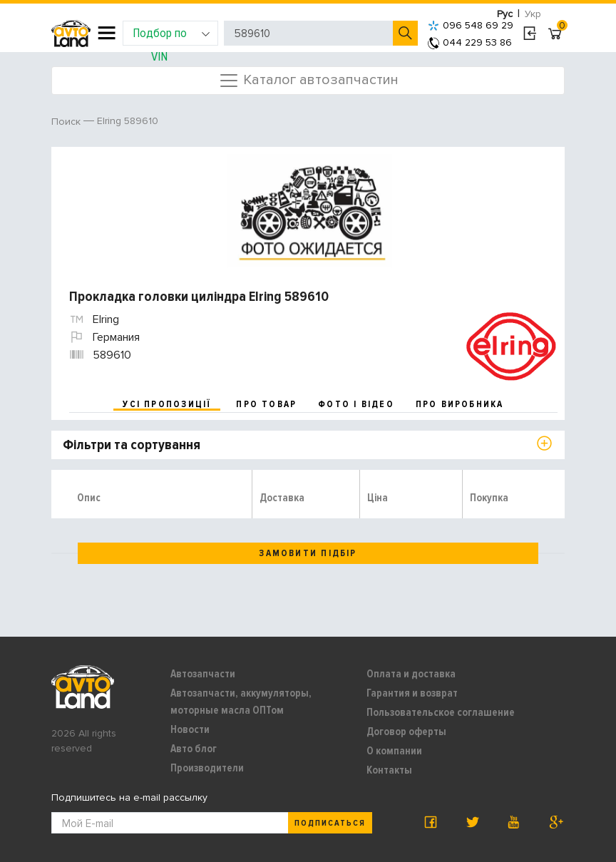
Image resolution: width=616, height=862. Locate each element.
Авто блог (194, 749)
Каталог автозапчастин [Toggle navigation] (308, 81)
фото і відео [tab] (356, 404)
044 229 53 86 (470, 42)
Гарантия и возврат (412, 693)
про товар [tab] (266, 404)
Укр (533, 14)
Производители (207, 768)
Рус (505, 14)
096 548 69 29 (471, 25)
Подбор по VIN (171, 35)
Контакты (389, 770)
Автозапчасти (203, 674)
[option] (310, 211)
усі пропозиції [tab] (167, 404)
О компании (394, 751)
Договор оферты (406, 732)
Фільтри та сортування (132, 445)
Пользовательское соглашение (441, 712)
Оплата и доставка (411, 674)
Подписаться (330, 823)
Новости (190, 729)
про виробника (460, 404)
